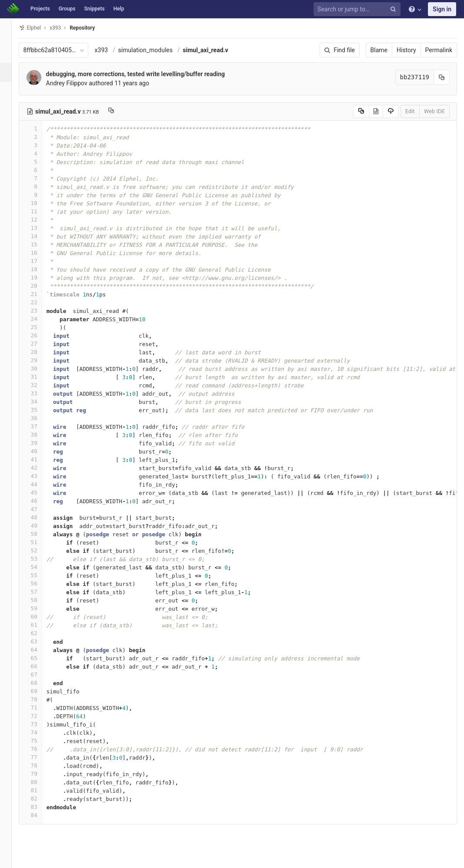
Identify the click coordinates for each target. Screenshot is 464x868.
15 (40, 244)
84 (40, 815)
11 (40, 211)
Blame (379, 50)
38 (40, 435)
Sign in (442, 9)
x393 (112, 50)
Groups (67, 9)
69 (40, 691)
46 (40, 501)
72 (40, 716)
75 (40, 741)
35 (40, 410)
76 (40, 749)
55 (40, 575)
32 (40, 385)
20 (40, 286)
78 (40, 765)
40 (40, 451)
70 (40, 699)
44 (40, 484)
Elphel (40, 28)
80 (40, 782)
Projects (40, 9)
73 (40, 724)
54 (40, 567)
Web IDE (434, 111)
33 (40, 393)
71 (40, 708)
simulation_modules (156, 50)
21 (40, 294)
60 (40, 617)
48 (40, 517)
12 (40, 220)
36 (40, 418)
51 (40, 542)
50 (40, 534)
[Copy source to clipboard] (361, 111)
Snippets (94, 9)
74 (40, 732)
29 (40, 360)
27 (40, 344)
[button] (11, 858)
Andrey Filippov (77, 83)
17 (40, 261)
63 (40, 641)
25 (40, 327)
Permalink (439, 50)
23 (40, 311)
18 (40, 269)
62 (40, 633)
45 (40, 493)
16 (40, 253)
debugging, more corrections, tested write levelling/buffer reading (145, 74)
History (406, 50)
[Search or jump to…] (358, 9)
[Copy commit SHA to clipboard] (442, 77)
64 (40, 650)
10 (40, 203)
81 (40, 790)
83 (40, 807)
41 (40, 459)
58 (40, 600)
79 (40, 774)
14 (40, 236)
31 (40, 377)
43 (40, 476)
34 (40, 402)
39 (40, 443)
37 (40, 426)
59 (40, 608)
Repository (93, 28)
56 (40, 584)
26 (40, 335)
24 (40, 319)
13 (40, 228)
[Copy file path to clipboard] (121, 111)
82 (40, 799)
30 (40, 368)
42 (40, 468)
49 (40, 526)
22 (40, 302)
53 (40, 559)
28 (40, 352)
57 (40, 592)
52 (40, 550)
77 (40, 757)
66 (40, 666)
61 (40, 625)
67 (40, 675)
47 (40, 509)
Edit (410, 111)
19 (40, 278)
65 (40, 658)
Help (119, 9)
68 (40, 683)
